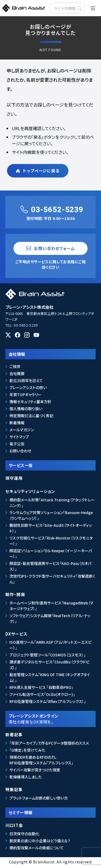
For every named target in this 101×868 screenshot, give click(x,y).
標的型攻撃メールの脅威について (37, 848)
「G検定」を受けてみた (27, 750)
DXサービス (16, 634)
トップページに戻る (38, 171)
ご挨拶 (15, 366)
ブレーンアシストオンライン (51, 719)
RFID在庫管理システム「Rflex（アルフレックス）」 (48, 701)
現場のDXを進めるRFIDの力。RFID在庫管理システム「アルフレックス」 (41, 760)
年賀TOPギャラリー (25, 394)
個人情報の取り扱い (26, 409)
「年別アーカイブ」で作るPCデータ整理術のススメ (49, 743)
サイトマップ (19, 437)
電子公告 (17, 444)
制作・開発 (15, 594)
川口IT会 (14, 825)
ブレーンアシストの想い (28, 387)
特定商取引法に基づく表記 (31, 416)
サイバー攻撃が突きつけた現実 (35, 770)
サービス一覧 (21, 465)
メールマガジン (22, 430)
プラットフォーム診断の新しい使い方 (39, 798)
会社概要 (17, 373)
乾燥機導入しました (26, 777)
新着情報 (17, 423)
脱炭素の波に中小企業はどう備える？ (40, 841)
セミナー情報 (21, 812)
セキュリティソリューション (30, 491)
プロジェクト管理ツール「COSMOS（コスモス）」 (48, 655)
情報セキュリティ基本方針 (30, 402)
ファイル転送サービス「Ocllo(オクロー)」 (42, 694)
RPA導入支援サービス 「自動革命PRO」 (41, 687)
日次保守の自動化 (24, 834)
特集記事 (14, 789)
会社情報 (17, 354)
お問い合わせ (20, 451)
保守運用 (14, 478)
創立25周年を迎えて (26, 380)
